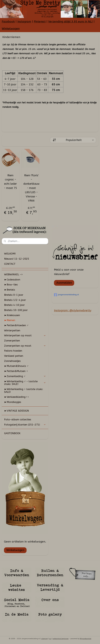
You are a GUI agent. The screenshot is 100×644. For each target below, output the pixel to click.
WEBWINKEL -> (13, 274)
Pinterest (40, 22)
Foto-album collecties (18, 419)
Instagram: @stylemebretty (73, 310)
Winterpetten (12, 330)
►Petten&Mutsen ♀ (16, 371)
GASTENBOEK (12, 433)
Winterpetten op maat (25, 335)
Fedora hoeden (13, 351)
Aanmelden (64, 283)
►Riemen (10, 320)
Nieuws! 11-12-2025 (17, 259)
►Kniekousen (12, 315)
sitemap (44, 639)
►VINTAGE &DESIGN (17, 411)
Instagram (24, 22)
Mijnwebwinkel (86, 639)
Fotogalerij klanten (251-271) (25, 425)
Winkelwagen (11, 29)
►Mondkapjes (13, 402)
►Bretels (10, 290)
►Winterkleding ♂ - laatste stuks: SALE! (25, 383)
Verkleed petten (14, 356)
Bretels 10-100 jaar (16, 310)
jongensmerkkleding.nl (66, 295)
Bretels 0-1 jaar (14, 295)
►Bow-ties (11, 285)
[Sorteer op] (73, 140)
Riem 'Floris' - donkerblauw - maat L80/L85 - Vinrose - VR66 (31, 188)
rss (50, 639)
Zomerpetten (12, 341)
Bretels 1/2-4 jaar (15, 300)
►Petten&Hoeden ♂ (16, 325)
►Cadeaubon (12, 280)
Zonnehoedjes (12, 361)
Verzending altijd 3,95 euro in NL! (71, 22)
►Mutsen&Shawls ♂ (16, 366)
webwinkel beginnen (61, 639)
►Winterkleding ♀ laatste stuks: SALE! (24, 390)
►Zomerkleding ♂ (25, 376)
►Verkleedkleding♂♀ (17, 397)
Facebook (8, 22)
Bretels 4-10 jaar (14, 305)
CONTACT (10, 264)
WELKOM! (10, 254)
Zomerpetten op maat (25, 346)
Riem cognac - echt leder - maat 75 (10, 182)
